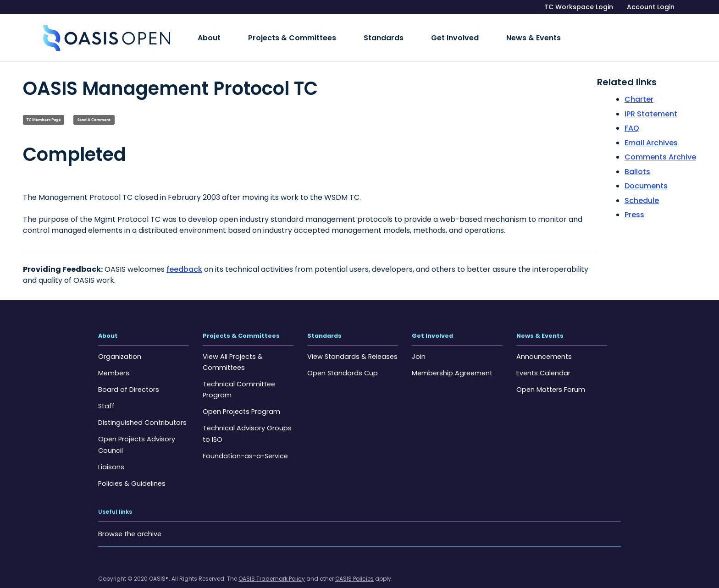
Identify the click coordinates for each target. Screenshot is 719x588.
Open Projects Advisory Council (135, 431)
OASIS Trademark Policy (272, 564)
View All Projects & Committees (232, 348)
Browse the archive (129, 520)
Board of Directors (127, 376)
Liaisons (110, 453)
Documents (646, 173)
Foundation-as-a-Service (244, 442)
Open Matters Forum (550, 376)
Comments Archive (660, 144)
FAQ (632, 115)
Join (418, 343)
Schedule (642, 188)
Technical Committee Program (238, 376)
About (202, 31)
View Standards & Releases (350, 343)
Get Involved (405, 31)
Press (634, 202)
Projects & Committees (271, 31)
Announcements (543, 343)
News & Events (469, 31)
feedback (184, 256)
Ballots (637, 159)
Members (113, 359)
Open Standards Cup (341, 359)
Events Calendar (542, 359)
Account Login (651, 7)
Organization (119, 343)
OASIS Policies (354, 564)
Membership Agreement (451, 359)
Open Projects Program (240, 398)
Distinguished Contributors (141, 409)
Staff (106, 392)
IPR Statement (651, 101)
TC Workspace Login (579, 7)
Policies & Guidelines (131, 469)
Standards (348, 31)
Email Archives (651, 130)
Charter (639, 86)
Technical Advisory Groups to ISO (245, 420)
